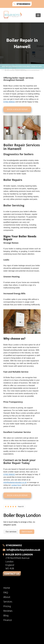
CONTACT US (12, 574)
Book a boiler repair (17, 109)
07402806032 (23, 4)
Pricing (7, 606)
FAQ (6, 592)
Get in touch (27, 532)
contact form (16, 485)
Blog (6, 615)
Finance (8, 620)
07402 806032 (9, 102)
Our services (11, 532)
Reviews (8, 611)
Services (8, 601)
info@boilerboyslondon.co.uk (15, 482)
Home (7, 588)
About (7, 597)
